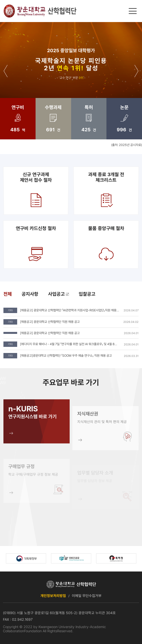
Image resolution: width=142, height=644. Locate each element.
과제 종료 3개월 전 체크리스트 (106, 190)
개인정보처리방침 (53, 596)
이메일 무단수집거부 (87, 596)
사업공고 (58, 294)
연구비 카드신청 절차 (36, 244)
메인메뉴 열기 (133, 11)
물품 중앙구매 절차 (106, 244)
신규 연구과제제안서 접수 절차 (36, 190)
